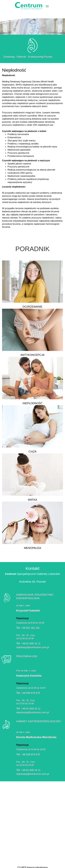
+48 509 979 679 (31, 694)
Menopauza (32, 527)
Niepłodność (32, 382)
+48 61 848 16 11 (30, 644)
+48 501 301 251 (29, 628)
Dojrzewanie (32, 286)
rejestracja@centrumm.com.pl (31, 647)
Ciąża (32, 430)
